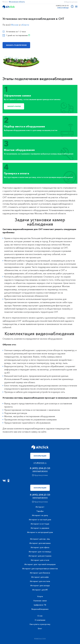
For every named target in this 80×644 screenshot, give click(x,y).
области (25, 25)
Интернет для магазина (40, 543)
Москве (15, 25)
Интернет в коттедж (40, 524)
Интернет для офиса (40, 547)
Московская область (17, 2)
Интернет (40, 507)
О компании (40, 620)
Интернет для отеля (40, 560)
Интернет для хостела (40, 581)
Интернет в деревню (40, 528)
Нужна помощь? (63, 8)
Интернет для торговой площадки (40, 564)
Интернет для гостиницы (40, 552)
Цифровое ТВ (40, 605)
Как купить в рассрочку (40, 624)
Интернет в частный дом (40, 520)
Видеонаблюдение (40, 609)
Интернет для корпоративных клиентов (40, 569)
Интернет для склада (40, 586)
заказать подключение (16, 45)
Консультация (40, 456)
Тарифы (40, 511)
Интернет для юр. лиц (40, 539)
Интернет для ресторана (40, 556)
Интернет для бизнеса (40, 573)
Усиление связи (40, 601)
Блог (40, 628)
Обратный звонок (40, 471)
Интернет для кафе (40, 577)
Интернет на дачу (40, 515)
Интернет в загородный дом (40, 532)
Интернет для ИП (40, 590)
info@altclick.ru (40, 463)
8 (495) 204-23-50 (62, 6)
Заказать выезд (14, 106)
